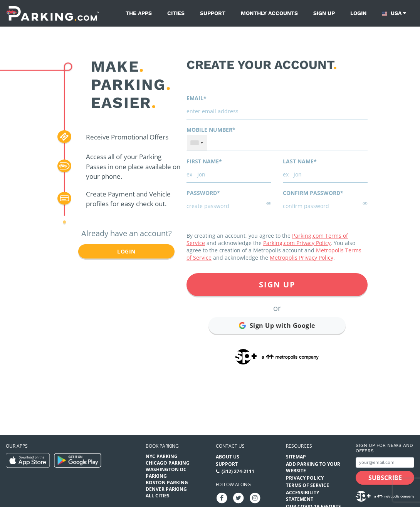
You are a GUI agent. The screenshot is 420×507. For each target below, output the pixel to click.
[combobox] (197, 143)
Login (358, 13)
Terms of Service (307, 485)
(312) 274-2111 (238, 471)
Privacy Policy (305, 478)
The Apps (139, 13)
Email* (197, 98)
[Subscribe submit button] (385, 478)
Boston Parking (167, 483)
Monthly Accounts (269, 13)
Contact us (230, 446)
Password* (203, 193)
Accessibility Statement (302, 496)
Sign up (324, 13)
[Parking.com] (53, 13)
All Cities (158, 496)
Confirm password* (313, 193)
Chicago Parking (168, 463)
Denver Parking (166, 489)
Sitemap (296, 457)
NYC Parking (162, 456)
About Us (228, 457)
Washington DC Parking (166, 473)
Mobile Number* (211, 130)
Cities (176, 13)
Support (213, 13)
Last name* (300, 161)
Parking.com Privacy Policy (297, 243)
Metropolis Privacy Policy (302, 258)
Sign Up (277, 285)
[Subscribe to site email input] (385, 463)
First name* (204, 161)
